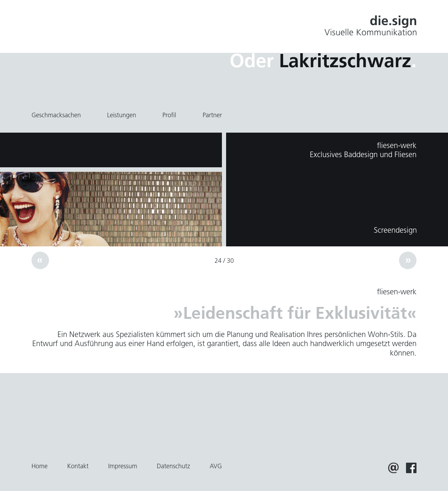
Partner (212, 115)
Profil (169, 115)
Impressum (123, 466)
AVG (216, 466)
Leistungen (122, 115)
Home (40, 466)
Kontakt (78, 466)
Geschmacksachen (56, 115)
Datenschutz (173, 466)
